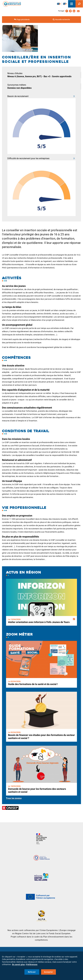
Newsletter (59, 4)
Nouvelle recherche (63, 19)
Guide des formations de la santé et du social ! (33, 684)
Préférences (32, 964)
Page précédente (23, 19)
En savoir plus (18, 964)
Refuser (32, 972)
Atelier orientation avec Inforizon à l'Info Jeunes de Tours (39, 622)
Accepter (49, 972)
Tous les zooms (14, 798)
